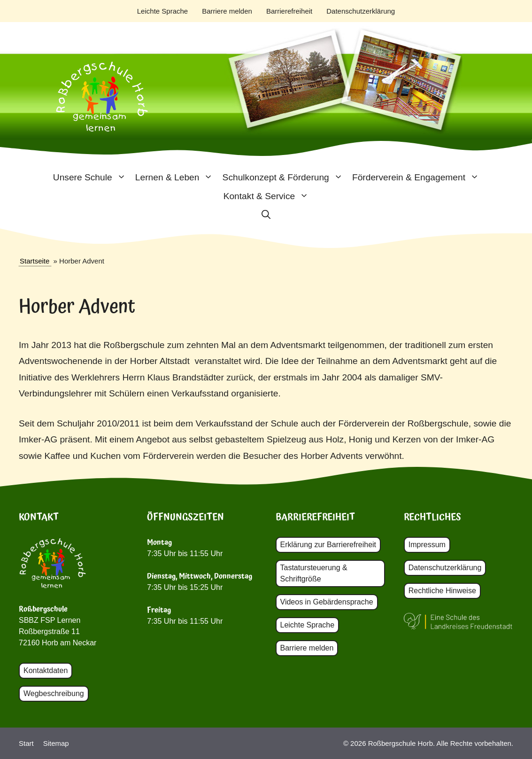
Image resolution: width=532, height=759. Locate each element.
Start (26, 743)
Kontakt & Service (269, 196)
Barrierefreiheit (289, 11)
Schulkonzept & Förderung (285, 178)
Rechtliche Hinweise (442, 591)
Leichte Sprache (162, 11)
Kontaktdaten (46, 670)
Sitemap (56, 743)
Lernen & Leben (177, 178)
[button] (266, 215)
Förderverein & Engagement (418, 178)
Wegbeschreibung (54, 693)
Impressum (427, 545)
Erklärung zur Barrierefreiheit (328, 545)
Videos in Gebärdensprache (327, 602)
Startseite (35, 261)
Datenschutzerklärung (361, 11)
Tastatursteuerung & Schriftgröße (314, 573)
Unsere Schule (92, 178)
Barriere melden (227, 11)
